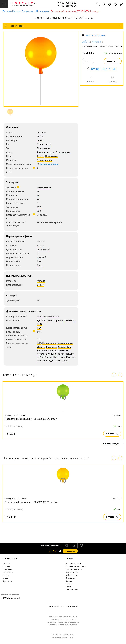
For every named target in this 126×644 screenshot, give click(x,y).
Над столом (59, 357)
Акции (5, 578)
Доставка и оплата (73, 563)
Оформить (70, 551)
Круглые (71, 357)
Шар (50, 350)
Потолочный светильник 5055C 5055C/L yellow (31, 502)
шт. (53, 551)
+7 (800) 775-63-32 (66, 3)
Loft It (40, 136)
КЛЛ (39, 343)
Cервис (70, 558)
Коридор (58, 320)
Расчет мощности (49, 164)
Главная (7, 11)
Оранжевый (51, 156)
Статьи (69, 587)
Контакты (7, 563)
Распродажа (8, 572)
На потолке (53, 316)
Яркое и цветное (46, 152)
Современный (63, 152)
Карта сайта (7, 581)
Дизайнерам (71, 578)
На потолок (63, 354)
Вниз (40, 265)
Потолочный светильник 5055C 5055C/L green (31, 419)
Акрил (40, 160)
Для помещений (60, 361)
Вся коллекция (113, 444)
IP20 (39, 328)
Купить (113, 61)
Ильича (41, 347)
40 (38, 195)
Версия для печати (96, 35)
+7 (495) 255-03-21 (66, 6)
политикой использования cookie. (64, 625)
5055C (40, 140)
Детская (41, 320)
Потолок (42, 316)
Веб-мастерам (71, 575)
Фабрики (6, 566)
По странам (7, 569)
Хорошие (42, 350)
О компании (10, 558)
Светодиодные (65, 343)
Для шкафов (64, 347)
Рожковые (52, 347)
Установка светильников (76, 566)
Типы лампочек (72, 590)
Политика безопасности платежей (63, 606)
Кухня (49, 320)
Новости (69, 584)
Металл (48, 160)
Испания (42, 132)
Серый (41, 156)
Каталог (16, 11)
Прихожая (69, 320)
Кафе (40, 324)
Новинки (6, 575)
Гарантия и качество (74, 569)
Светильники (28, 11)
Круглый (42, 257)
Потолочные (43, 11)
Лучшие (52, 354)
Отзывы (69, 581)
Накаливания (44, 187)
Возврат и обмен (73, 572)
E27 (39, 207)
